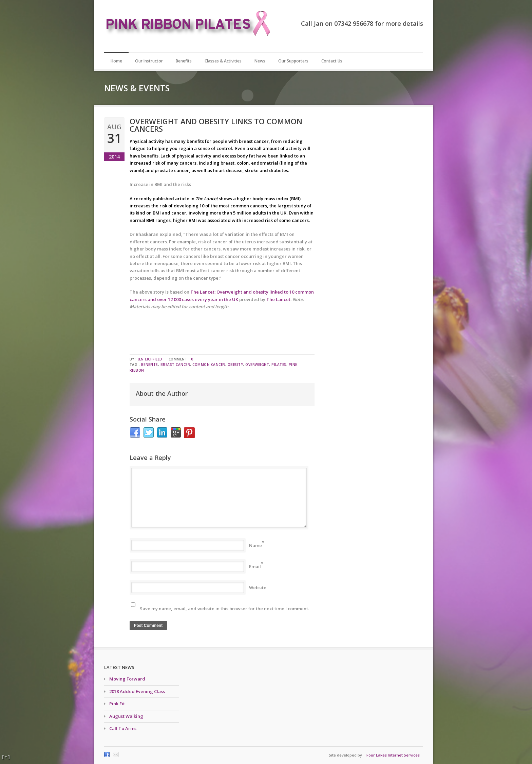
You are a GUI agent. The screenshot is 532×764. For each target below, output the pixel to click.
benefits (150, 365)
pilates (279, 365)
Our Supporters (293, 61)
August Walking (126, 716)
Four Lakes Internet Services (393, 755)
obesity (235, 365)
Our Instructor (149, 61)
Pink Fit (117, 704)
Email (255, 566)
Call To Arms (123, 728)
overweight (257, 365)
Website (258, 588)
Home (116, 61)
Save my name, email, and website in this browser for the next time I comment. (224, 609)
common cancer (209, 365)
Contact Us (332, 61)
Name (255, 545)
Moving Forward (127, 679)
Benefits (184, 61)
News (260, 61)
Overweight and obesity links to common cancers (216, 125)
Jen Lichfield (150, 359)
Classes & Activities (223, 61)
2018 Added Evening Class (137, 691)
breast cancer (175, 365)
